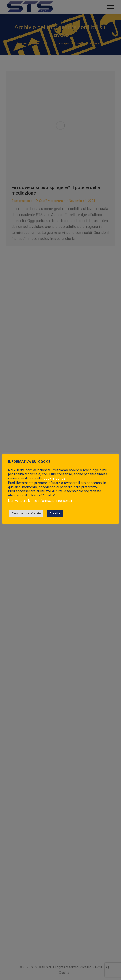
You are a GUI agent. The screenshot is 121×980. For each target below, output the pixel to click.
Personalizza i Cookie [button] (26, 513)
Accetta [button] (55, 513)
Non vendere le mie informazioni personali (40, 501)
